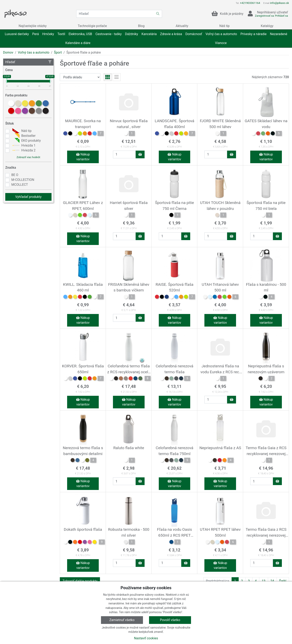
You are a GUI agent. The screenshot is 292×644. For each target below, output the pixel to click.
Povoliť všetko (170, 620)
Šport (58, 52)
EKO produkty (26, 141)
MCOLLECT (20, 185)
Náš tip (21, 131)
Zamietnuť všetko (122, 620)
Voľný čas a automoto (34, 52)
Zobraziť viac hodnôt (28, 157)
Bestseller (23, 136)
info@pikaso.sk (280, 3)
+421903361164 (250, 3)
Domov (8, 52)
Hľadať (28, 62)
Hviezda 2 (23, 150)
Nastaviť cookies (146, 638)
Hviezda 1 (23, 146)
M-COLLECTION (23, 180)
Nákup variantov (83, 157)
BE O (15, 175)
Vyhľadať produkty (28, 197)
